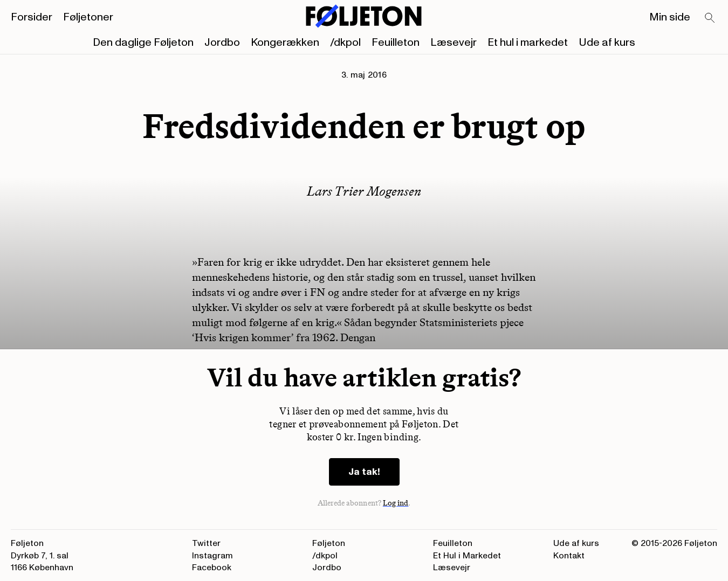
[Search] (710, 18)
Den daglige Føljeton (143, 43)
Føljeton (329, 543)
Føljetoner (88, 17)
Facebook (212, 568)
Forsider (32, 17)
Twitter (206, 543)
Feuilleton (396, 43)
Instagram (212, 556)
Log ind (396, 503)
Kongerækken (285, 43)
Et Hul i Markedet (467, 556)
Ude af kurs (607, 43)
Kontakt (569, 556)
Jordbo (222, 43)
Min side (670, 17)
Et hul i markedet (528, 43)
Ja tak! (364, 472)
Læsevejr (454, 43)
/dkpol (345, 43)
